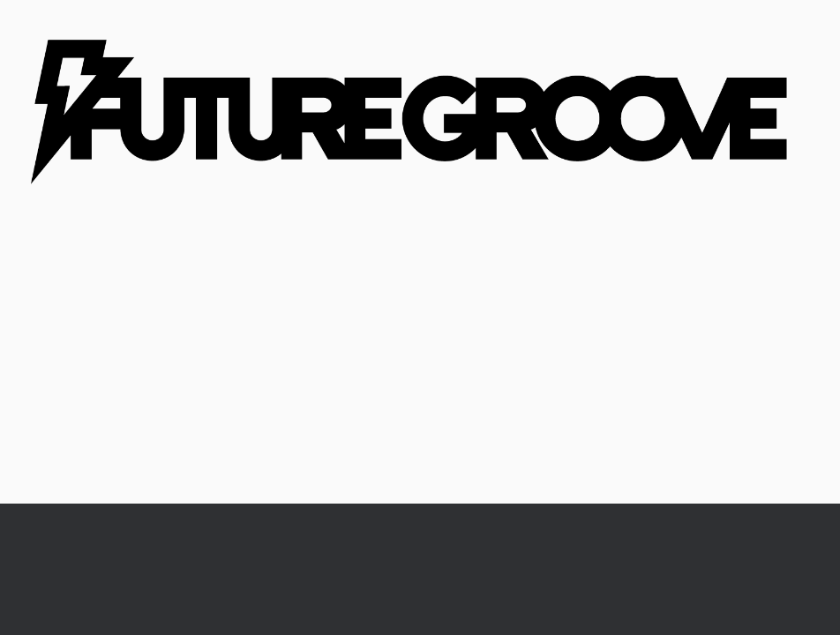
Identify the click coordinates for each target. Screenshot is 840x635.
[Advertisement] (420, 371)
